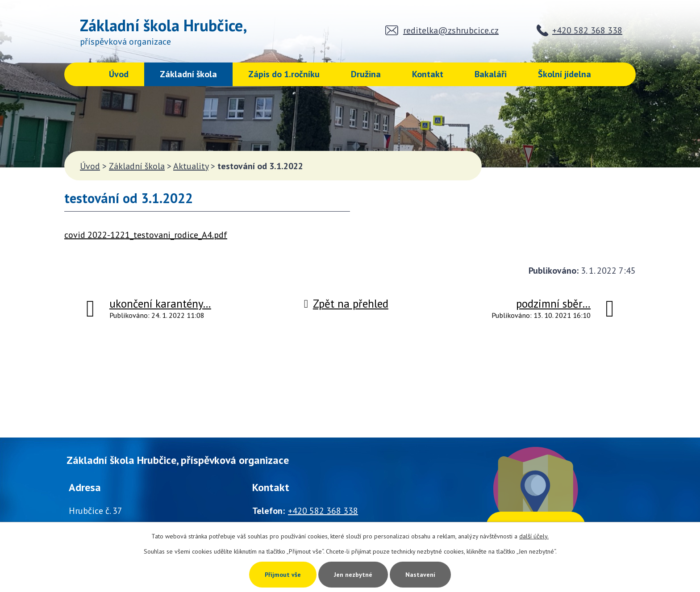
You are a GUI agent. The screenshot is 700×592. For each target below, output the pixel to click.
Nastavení (420, 575)
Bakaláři (491, 74)
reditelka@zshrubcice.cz (451, 30)
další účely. (534, 536)
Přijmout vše (283, 575)
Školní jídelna (565, 74)
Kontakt (428, 74)
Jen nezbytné (353, 575)
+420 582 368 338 (587, 30)
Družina (366, 74)
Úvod (119, 74)
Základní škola (188, 74)
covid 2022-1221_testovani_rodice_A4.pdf (146, 235)
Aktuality (191, 166)
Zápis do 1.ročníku (284, 74)
